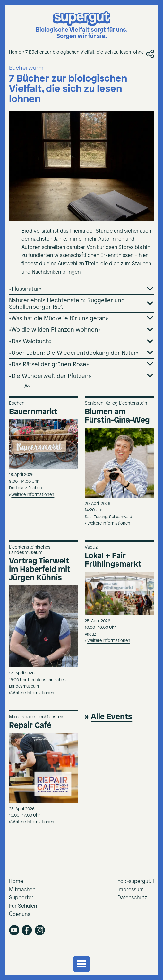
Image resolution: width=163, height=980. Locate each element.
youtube (14, 930)
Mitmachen (22, 890)
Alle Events (112, 717)
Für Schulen (23, 906)
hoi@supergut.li (136, 881)
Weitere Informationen (33, 495)
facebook (27, 930)
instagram (40, 930)
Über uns (20, 915)
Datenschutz (132, 898)
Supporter (21, 898)
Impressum (131, 890)
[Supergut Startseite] (82, 26)
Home (15, 53)
